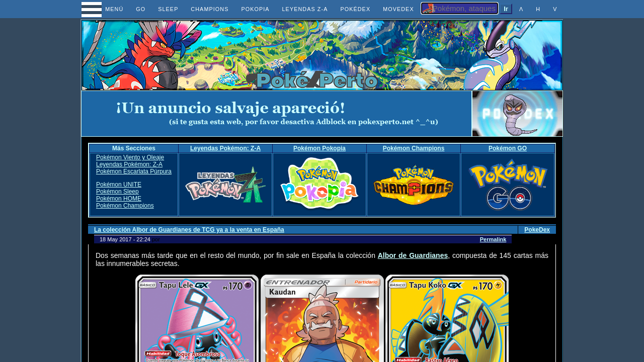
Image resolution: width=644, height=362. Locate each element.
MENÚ (105, 9)
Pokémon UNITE (119, 185)
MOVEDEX (398, 9)
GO (141, 9)
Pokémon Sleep (117, 192)
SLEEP (168, 9)
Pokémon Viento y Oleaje (130, 157)
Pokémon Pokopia (319, 148)
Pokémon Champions (414, 148)
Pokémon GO (508, 148)
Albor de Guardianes (413, 255)
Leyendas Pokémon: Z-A (225, 148)
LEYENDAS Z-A (305, 9)
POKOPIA (255, 9)
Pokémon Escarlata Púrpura (134, 171)
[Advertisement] (277, 114)
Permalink (493, 239)
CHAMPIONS (210, 9)
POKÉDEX (355, 9)
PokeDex (537, 230)
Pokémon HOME (119, 199)
